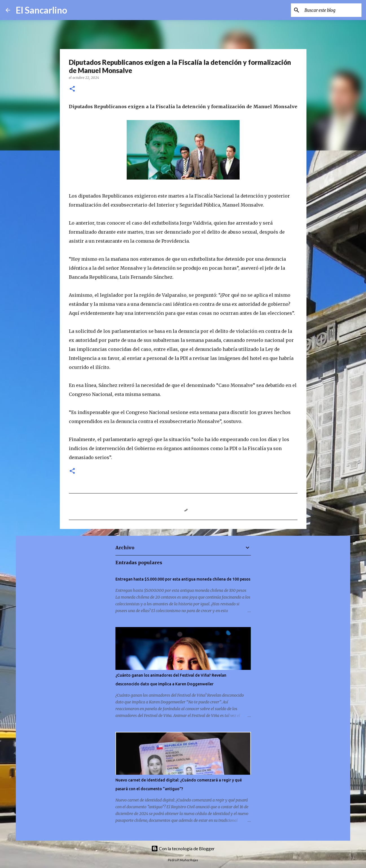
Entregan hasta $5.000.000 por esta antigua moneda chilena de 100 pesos (183, 579)
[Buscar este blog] (332, 10)
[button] (72, 89)
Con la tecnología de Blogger (183, 848)
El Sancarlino (41, 10)
